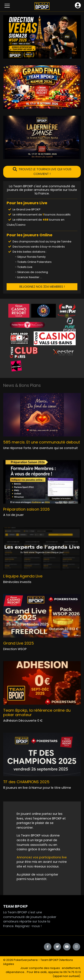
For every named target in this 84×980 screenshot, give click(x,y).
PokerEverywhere (26, 960)
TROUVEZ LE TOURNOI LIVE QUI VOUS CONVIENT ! (42, 172)
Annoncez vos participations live (42, 857)
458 (45, 220)
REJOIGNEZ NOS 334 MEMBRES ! (42, 287)
